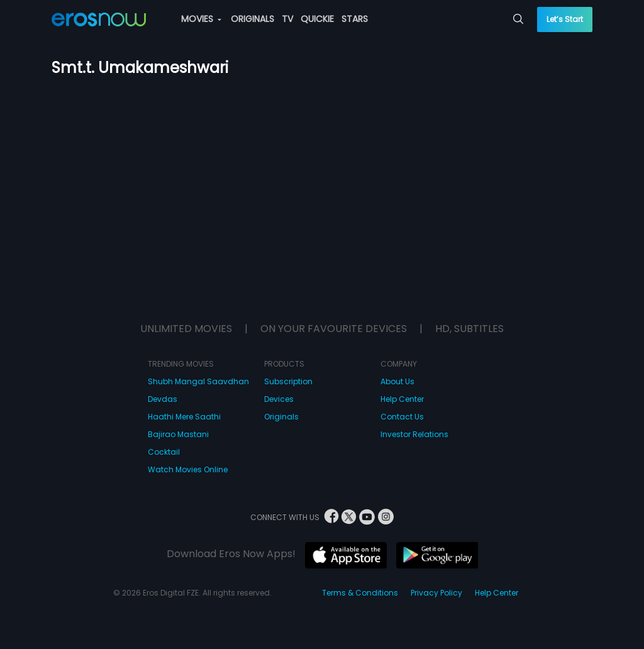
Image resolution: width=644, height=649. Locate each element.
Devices (279, 399)
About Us (397, 381)
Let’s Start (565, 19)
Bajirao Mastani (178, 434)
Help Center (402, 399)
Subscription (288, 381)
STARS (355, 19)
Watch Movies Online (188, 469)
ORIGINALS (253, 19)
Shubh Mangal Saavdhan (198, 381)
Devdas (163, 399)
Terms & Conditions (360, 593)
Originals (281, 417)
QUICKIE (317, 19)
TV (287, 19)
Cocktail (164, 452)
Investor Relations (414, 434)
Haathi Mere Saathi (184, 417)
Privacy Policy (436, 593)
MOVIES (201, 19)
